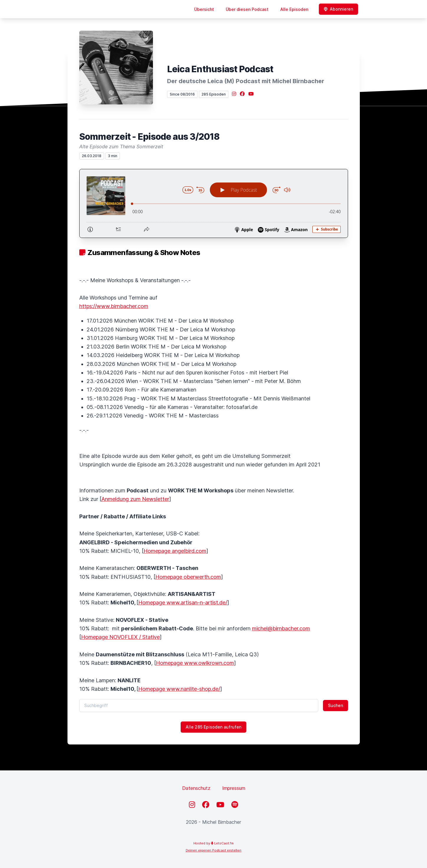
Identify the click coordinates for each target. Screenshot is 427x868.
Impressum (234, 788)
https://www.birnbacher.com (114, 306)
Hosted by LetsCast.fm (213, 843)
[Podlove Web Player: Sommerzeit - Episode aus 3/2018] (214, 203)
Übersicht (204, 9)
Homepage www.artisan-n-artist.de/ (183, 602)
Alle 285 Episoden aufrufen (213, 727)
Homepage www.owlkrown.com (195, 663)
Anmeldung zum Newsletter (135, 499)
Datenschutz (196, 788)
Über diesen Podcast (247, 9)
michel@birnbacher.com (281, 628)
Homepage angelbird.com (175, 551)
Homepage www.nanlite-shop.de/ (179, 689)
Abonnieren (338, 9)
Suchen (335, 705)
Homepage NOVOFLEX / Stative (120, 637)
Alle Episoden (294, 9)
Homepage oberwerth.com (188, 577)
